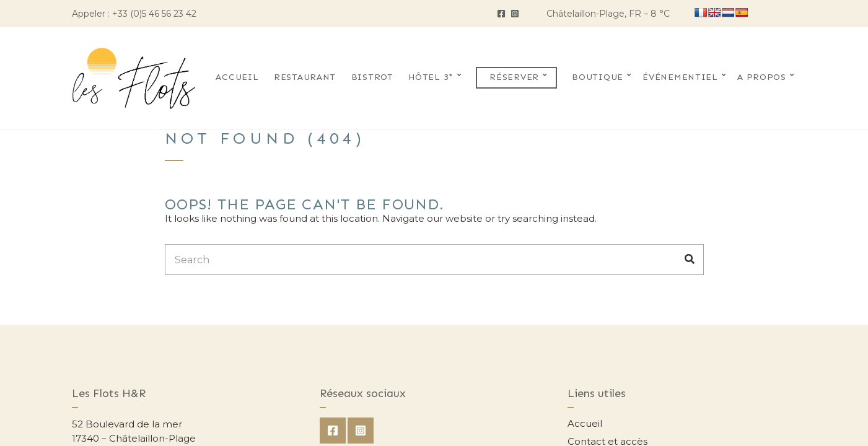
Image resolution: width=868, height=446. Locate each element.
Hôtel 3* (431, 77)
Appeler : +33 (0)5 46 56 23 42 (134, 14)
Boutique (598, 77)
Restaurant (305, 77)
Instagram (515, 14)
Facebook (501, 14)
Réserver (514, 77)
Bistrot (372, 77)
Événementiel (680, 77)
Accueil (237, 77)
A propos (762, 77)
